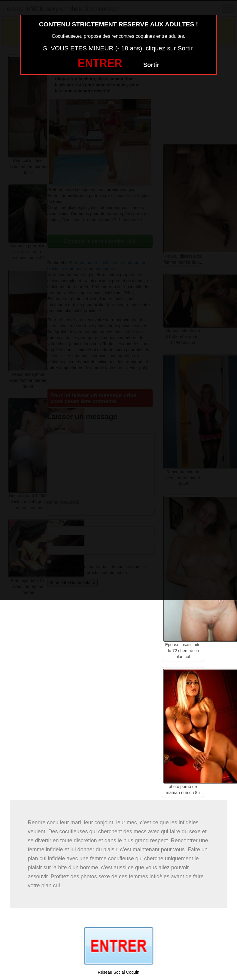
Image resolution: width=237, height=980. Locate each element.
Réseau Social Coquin (118, 972)
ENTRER (100, 63)
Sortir (151, 65)
